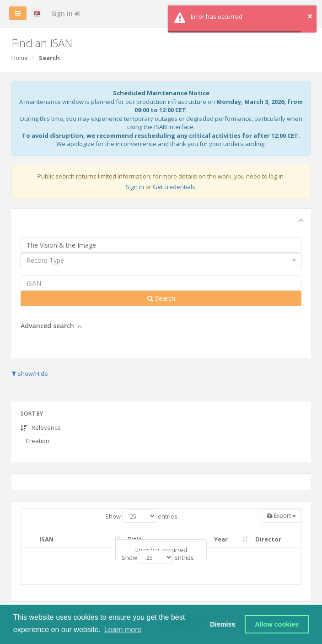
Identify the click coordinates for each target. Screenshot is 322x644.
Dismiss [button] (223, 624)
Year (221, 539)
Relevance (41, 428)
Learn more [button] (123, 630)
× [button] (310, 16)
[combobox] (161, 260)
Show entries (141, 516)
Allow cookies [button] (277, 624)
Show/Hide (30, 373)
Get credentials (174, 187)
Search (161, 298)
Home (20, 58)
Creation (37, 441)
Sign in (66, 14)
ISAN (46, 539)
